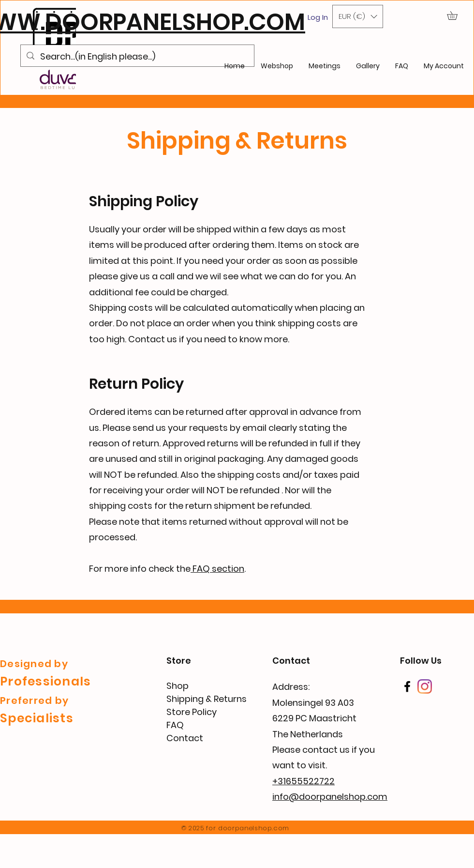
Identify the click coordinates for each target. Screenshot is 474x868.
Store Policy (192, 712)
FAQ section (217, 569)
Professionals (45, 681)
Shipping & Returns (207, 699)
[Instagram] (425, 686)
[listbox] (358, 16)
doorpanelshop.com (254, 828)
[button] (358, 16)
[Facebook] (407, 686)
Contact (185, 738)
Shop (178, 686)
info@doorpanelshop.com (330, 797)
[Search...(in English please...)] (137, 57)
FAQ (175, 725)
